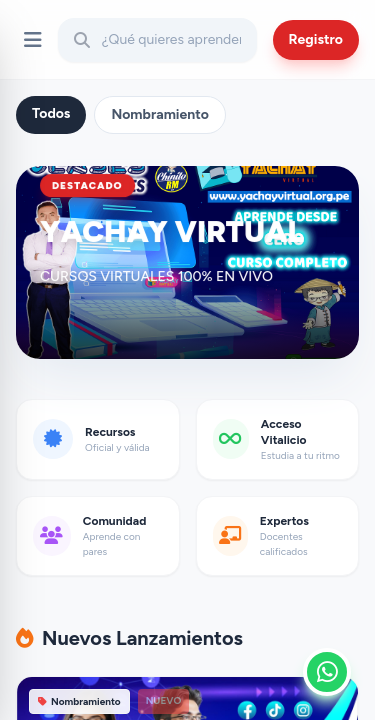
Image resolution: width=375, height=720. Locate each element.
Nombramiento (160, 114)
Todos (51, 113)
